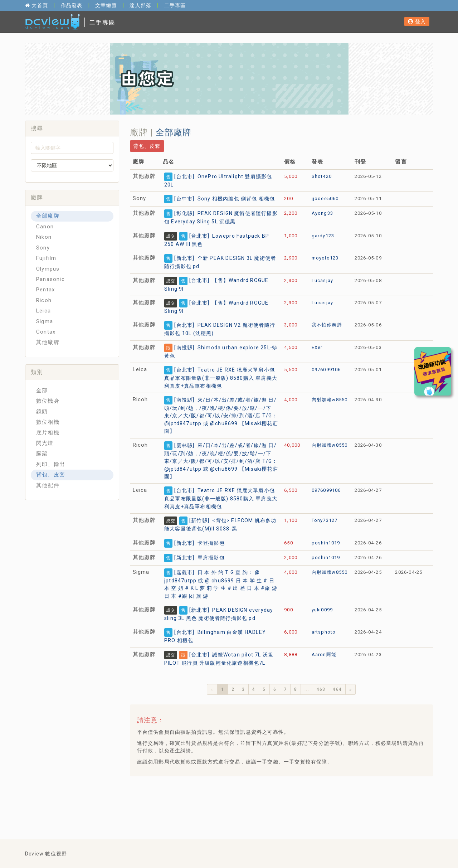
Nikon (44, 237)
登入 (417, 21)
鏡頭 (42, 412)
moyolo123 (325, 258)
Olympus (48, 269)
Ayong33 (322, 213)
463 (321, 689)
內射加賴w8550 (330, 400)
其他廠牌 (48, 342)
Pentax (45, 290)
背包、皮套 (51, 475)
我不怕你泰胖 (327, 325)
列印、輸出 (51, 464)
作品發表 (72, 5)
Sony (43, 248)
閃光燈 (45, 443)
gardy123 (323, 236)
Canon (45, 227)
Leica (43, 311)
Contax (46, 332)
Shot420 (322, 176)
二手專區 (175, 5)
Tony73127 (325, 520)
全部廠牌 (48, 216)
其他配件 (48, 485)
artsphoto (324, 632)
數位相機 (48, 422)
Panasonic (50, 279)
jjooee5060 (325, 198)
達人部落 (140, 5)
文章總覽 (106, 5)
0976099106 (326, 370)
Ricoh (44, 300)
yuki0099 (322, 610)
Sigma (45, 321)
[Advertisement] (265, 800)
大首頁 (36, 5)
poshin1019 (326, 543)
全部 (42, 391)
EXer (317, 347)
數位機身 (48, 401)
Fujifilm (46, 258)
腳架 (42, 454)
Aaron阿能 (324, 654)
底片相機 (48, 433)
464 (337, 689)
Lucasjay (323, 280)
